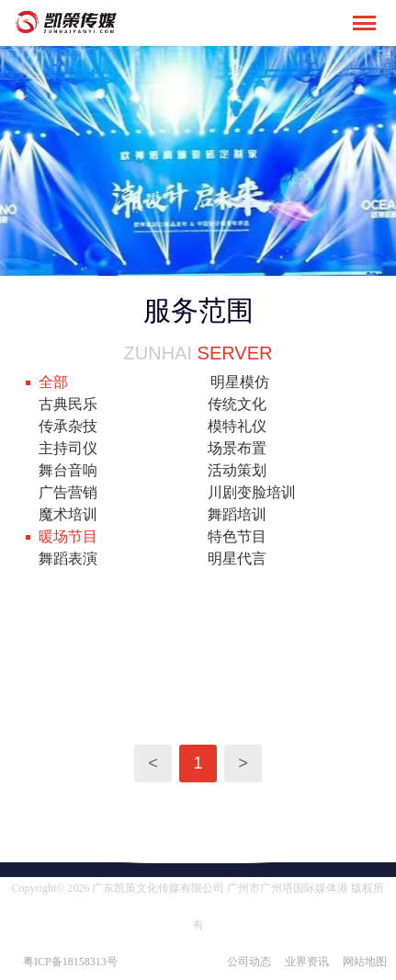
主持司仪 (68, 448)
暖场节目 (68, 536)
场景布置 (237, 448)
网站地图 (365, 962)
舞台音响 (68, 470)
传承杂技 (68, 426)
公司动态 (249, 962)
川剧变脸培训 (252, 492)
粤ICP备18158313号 (70, 962)
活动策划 (237, 470)
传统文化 (237, 404)
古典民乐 (68, 404)
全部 (53, 382)
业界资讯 (307, 962)
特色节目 (237, 536)
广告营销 (68, 492)
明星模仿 (240, 382)
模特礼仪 (237, 426)
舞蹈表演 (68, 558)
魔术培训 (68, 514)
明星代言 (237, 558)
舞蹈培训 (237, 514)
